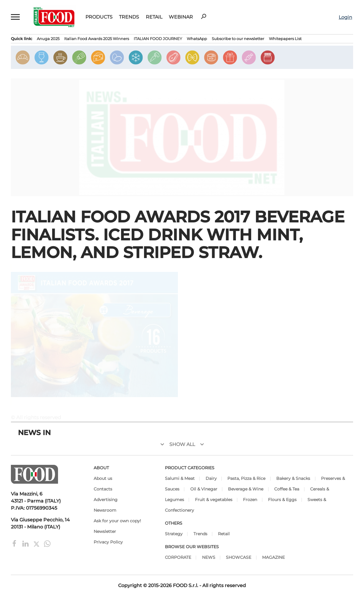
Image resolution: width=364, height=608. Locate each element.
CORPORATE (178, 557)
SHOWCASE (239, 557)
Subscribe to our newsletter (238, 39)
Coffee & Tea (287, 489)
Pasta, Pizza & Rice (246, 478)
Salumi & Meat (180, 478)
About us (103, 478)
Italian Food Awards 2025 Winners (97, 39)
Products (99, 17)
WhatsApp (197, 39)
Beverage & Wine (246, 489)
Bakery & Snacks (293, 478)
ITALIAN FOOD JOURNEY (158, 39)
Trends (129, 17)
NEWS (209, 557)
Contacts (103, 489)
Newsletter (105, 531)
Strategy (174, 534)
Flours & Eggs (282, 500)
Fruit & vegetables (214, 500)
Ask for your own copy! (117, 521)
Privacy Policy (108, 542)
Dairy (211, 478)
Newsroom (105, 510)
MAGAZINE (273, 557)
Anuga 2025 (48, 39)
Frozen (250, 500)
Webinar (181, 17)
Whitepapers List (285, 39)
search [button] (203, 16)
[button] (16, 17)
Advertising (106, 500)
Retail (154, 17)
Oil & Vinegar (204, 489)
